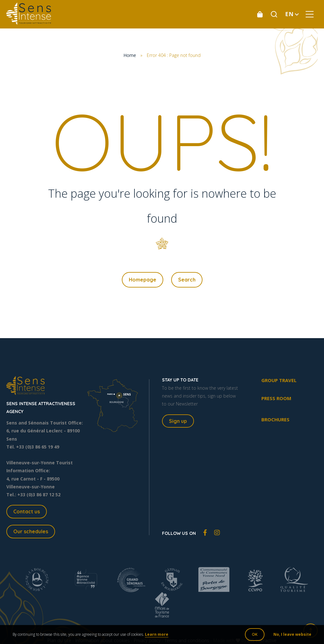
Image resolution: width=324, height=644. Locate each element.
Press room (276, 398)
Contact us (27, 511)
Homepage (143, 280)
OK (255, 634)
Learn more (157, 634)
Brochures (275, 419)
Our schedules (31, 531)
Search (187, 280)
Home (130, 55)
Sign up (178, 421)
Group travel (279, 380)
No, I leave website (292, 634)
